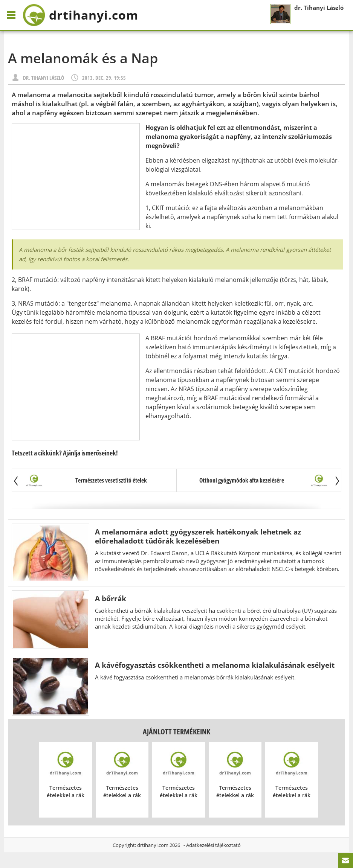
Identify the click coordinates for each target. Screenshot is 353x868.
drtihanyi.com (153, 845)
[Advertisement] (76, 177)
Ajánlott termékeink (176, 732)
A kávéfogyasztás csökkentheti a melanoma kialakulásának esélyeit (215, 665)
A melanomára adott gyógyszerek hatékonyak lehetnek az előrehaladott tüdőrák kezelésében (198, 536)
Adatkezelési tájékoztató (213, 845)
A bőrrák (111, 598)
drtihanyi (80, 15)
